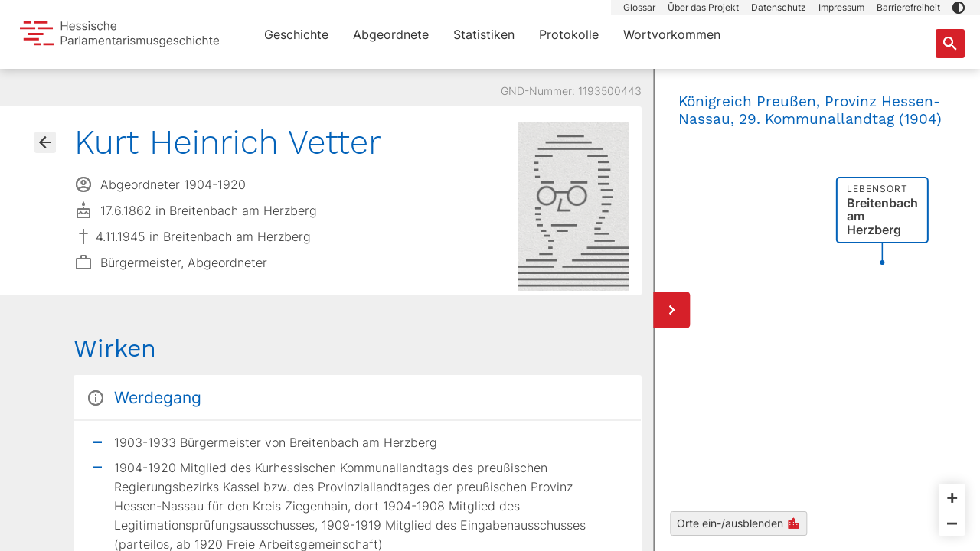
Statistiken (484, 34)
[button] (959, 8)
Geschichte (296, 34)
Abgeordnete (391, 34)
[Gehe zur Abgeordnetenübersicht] (45, 142)
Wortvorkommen (672, 34)
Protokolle (569, 34)
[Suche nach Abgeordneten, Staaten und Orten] (950, 44)
